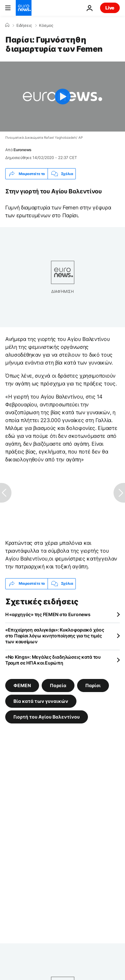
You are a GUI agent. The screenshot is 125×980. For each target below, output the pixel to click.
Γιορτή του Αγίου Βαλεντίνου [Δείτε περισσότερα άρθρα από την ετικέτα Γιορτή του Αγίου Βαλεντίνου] (47, 716)
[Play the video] (62, 97)
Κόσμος (46, 26)
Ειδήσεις (24, 26)
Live (110, 8)
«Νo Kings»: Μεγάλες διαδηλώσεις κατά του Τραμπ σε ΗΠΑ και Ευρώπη (53, 660)
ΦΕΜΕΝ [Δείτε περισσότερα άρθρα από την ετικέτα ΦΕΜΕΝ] (22, 685)
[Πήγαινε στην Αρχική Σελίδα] (24, 8)
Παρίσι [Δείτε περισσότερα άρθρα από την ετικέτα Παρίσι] (93, 685)
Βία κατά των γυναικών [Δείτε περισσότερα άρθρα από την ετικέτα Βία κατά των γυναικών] (41, 701)
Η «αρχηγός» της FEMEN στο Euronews (48, 614)
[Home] (7, 25)
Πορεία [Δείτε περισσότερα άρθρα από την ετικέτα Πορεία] (58, 685)
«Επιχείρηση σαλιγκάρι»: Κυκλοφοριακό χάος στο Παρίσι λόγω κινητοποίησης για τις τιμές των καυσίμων (55, 636)
